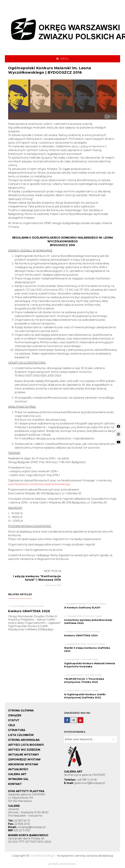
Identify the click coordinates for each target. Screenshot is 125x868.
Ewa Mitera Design (42, 856)
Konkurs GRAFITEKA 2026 (29, 611)
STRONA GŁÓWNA (21, 711)
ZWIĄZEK (15, 715)
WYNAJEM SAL (18, 779)
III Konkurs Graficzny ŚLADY (82, 608)
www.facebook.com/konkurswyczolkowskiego (39, 484)
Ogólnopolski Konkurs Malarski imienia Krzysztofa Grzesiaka (90, 665)
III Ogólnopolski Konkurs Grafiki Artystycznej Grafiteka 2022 (85, 696)
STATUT (14, 720)
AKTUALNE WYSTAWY (24, 755)
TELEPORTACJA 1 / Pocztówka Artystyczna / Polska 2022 (84, 680)
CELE (12, 725)
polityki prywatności (62, 864)
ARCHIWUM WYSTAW (23, 764)
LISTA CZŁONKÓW (21, 735)
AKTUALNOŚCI (18, 769)
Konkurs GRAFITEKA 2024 (81, 635)
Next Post (52, 571)
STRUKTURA (17, 730)
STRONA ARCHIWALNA (24, 740)
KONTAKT (15, 784)
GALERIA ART (17, 774)
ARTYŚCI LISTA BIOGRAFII (26, 745)
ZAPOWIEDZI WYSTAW (24, 760)
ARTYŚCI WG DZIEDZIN (24, 750)
